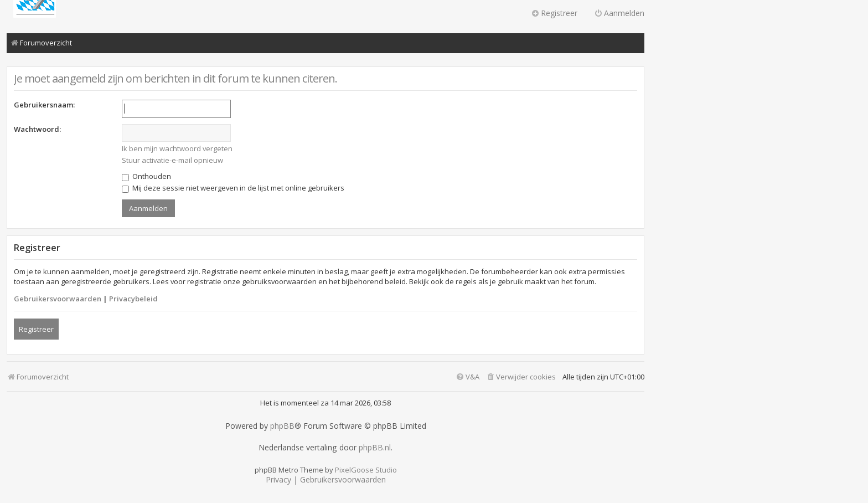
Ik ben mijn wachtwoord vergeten (177, 148)
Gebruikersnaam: (44, 105)
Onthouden (146, 176)
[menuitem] (521, 377)
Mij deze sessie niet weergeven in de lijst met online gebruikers (233, 188)
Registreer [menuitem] (554, 13)
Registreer (36, 329)
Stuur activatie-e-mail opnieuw (172, 160)
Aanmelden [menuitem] (619, 13)
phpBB (282, 426)
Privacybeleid (133, 299)
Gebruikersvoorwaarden (58, 299)
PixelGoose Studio (366, 470)
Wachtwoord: (37, 129)
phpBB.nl (375, 448)
